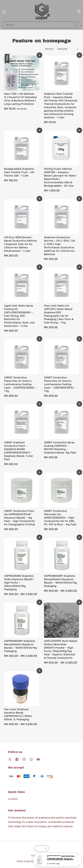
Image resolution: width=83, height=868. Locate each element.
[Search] (75, 25)
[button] (4, 12)
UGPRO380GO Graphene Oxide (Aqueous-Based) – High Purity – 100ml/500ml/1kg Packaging (61, 859)
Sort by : (50, 49)
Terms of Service (25, 861)
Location (13, 799)
